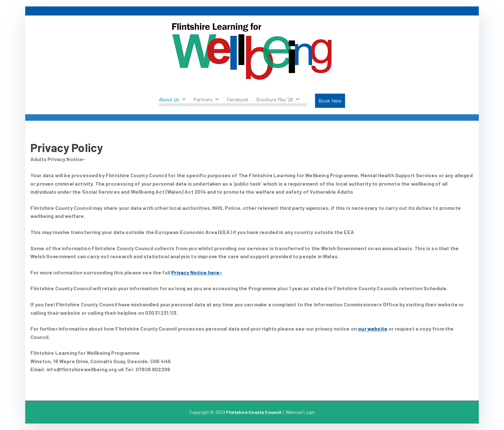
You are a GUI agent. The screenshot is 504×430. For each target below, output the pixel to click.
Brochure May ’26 (278, 99)
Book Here (330, 101)
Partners (206, 99)
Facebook (238, 99)
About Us (172, 99)
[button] (183, 99)
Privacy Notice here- (197, 272)
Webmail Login (300, 412)
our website (373, 328)
